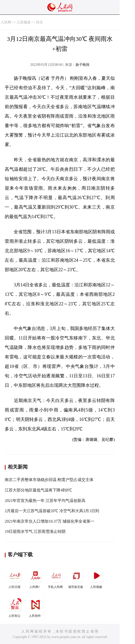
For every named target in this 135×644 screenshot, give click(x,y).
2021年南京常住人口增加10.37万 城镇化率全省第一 (50, 521)
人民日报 (15, 578)
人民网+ (35, 578)
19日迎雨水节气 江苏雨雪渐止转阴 (35, 531)
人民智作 (35, 607)
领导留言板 (76, 578)
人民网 (6, 22)
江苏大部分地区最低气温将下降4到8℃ (38, 490)
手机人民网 (56, 578)
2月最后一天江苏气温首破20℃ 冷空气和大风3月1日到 (52, 511)
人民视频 (97, 578)
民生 (40, 22)
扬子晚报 (82, 65)
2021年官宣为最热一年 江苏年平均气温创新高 (45, 501)
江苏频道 (24, 22)
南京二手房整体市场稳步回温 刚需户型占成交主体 (49, 480)
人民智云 (15, 607)
